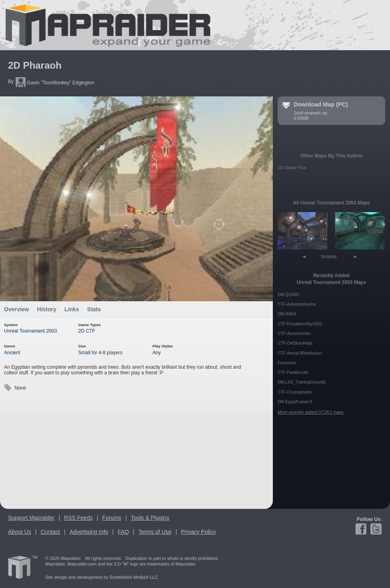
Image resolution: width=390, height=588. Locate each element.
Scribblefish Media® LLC (134, 577)
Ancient (12, 353)
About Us (20, 532)
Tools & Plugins (150, 518)
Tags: (8, 388)
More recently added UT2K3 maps (311, 412)
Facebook (362, 529)
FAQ (123, 532)
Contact (50, 532)
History (47, 309)
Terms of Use (155, 532)
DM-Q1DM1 (288, 295)
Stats (94, 309)
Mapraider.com (104, 25)
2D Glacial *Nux (292, 168)
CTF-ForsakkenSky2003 (300, 324)
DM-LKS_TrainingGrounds (302, 382)
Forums (112, 518)
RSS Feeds (79, 518)
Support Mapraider (31, 518)
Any (157, 353)
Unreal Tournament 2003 (30, 331)
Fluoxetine (287, 363)
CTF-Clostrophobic (295, 392)
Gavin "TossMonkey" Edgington (55, 83)
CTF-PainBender (293, 373)
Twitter (375, 529)
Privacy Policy (198, 532)
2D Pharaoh (35, 65)
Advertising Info (89, 532)
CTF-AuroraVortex (294, 334)
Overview (16, 309)
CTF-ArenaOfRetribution (300, 353)
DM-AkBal (287, 314)
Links (72, 309)
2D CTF (87, 331)
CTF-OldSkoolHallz (295, 343)
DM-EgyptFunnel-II (295, 402)
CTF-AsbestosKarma (297, 304)
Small (84, 353)
